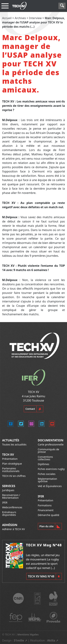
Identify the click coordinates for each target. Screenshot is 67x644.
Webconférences (12, 507)
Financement (46, 510)
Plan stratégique (12, 464)
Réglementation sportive (48, 480)
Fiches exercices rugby (51, 469)
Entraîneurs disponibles (9, 513)
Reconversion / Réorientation (11, 496)
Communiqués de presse (49, 451)
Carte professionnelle (51, 444)
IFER (5, 503)
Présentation (10, 459)
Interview (35, 18)
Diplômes (44, 464)
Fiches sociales (47, 474)
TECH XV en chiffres (14, 476)
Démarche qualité (49, 515)
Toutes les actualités (14, 444)
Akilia (51, 640)
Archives (20, 18)
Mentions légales (28, 634)
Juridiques (8, 490)
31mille (19, 640)
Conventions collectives (45, 458)
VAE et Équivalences (50, 486)
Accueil (7, 18)
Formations (45, 505)
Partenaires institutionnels (11, 470)
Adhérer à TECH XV (13, 529)
